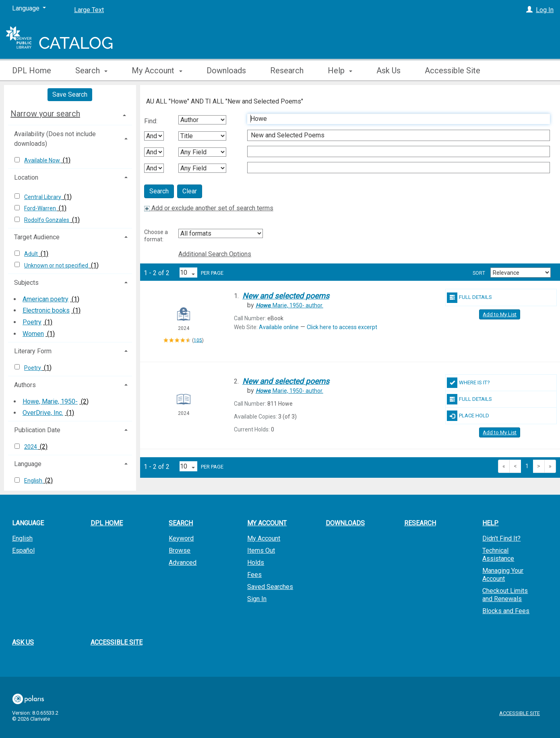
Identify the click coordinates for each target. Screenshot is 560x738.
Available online (279, 327)
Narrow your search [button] (45, 114)
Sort (479, 273)
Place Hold (468, 416)
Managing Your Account (503, 575)
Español (23, 550)
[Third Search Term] (394, 151)
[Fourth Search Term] (394, 168)
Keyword (181, 538)
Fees (254, 575)
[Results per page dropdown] (188, 273)
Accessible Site (453, 70)
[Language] (29, 8)
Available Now (43, 160)
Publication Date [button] (37, 430)
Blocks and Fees (506, 611)
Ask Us (388, 70)
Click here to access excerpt (342, 327)
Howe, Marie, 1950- (50, 401)
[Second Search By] (202, 136)
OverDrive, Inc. (43, 413)
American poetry (45, 299)
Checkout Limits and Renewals (505, 595)
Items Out (261, 550)
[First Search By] (202, 120)
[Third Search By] (202, 152)
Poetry (32, 322)
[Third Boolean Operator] (154, 168)
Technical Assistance (498, 555)
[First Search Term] (394, 119)
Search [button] (91, 70)
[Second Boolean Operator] (154, 152)
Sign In (257, 599)
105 (198, 340)
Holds (256, 563)
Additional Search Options (215, 254)
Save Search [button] (70, 94)
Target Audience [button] (37, 237)
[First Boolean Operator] (154, 136)
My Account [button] (157, 70)
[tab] (70, 114)
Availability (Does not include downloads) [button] (55, 139)
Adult (32, 254)
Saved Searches (270, 587)
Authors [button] (25, 385)
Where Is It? (468, 383)
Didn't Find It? (501, 538)
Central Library (43, 197)
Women (33, 334)
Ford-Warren (41, 208)
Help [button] (340, 70)
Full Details (469, 298)
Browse (180, 550)
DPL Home (32, 70)
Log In (545, 10)
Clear (190, 191)
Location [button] (26, 177)
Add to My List (500, 314)
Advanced (183, 563)
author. (289, 305)
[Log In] (529, 10)
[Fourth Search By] (202, 168)
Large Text (89, 10)
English (34, 481)
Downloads (226, 70)
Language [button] (28, 464)
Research (287, 70)
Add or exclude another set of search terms (209, 208)
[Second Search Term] (394, 135)
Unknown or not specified (57, 265)
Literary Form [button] (33, 351)
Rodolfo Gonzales (47, 220)
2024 (31, 447)
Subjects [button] (26, 283)
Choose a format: (156, 236)
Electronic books (46, 310)
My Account (264, 538)
